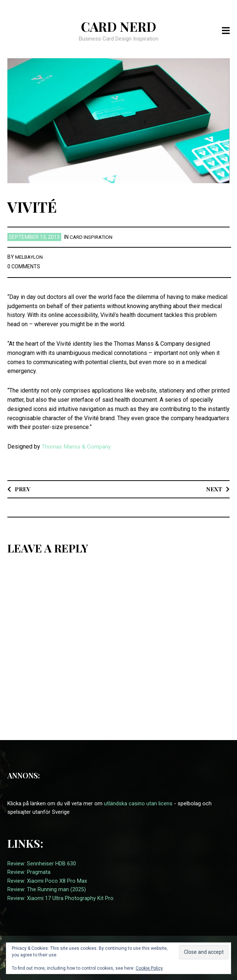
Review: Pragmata (29, 872)
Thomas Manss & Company (77, 447)
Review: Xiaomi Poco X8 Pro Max (47, 880)
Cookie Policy (149, 968)
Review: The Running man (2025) (47, 889)
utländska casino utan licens (138, 803)
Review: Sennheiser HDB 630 (42, 864)
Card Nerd (119, 26)
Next (214, 489)
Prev (23, 489)
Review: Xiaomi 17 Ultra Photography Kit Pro (60, 897)
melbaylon (30, 257)
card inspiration (92, 237)
